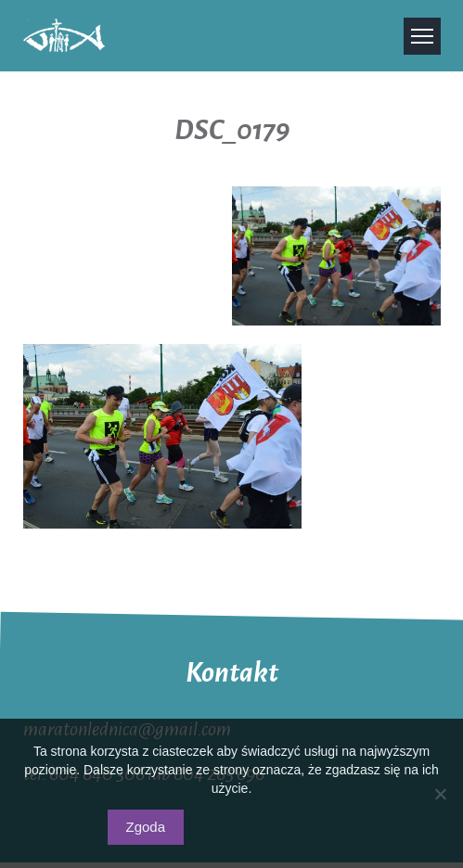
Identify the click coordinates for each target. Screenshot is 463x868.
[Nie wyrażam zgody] (440, 794)
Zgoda (146, 827)
